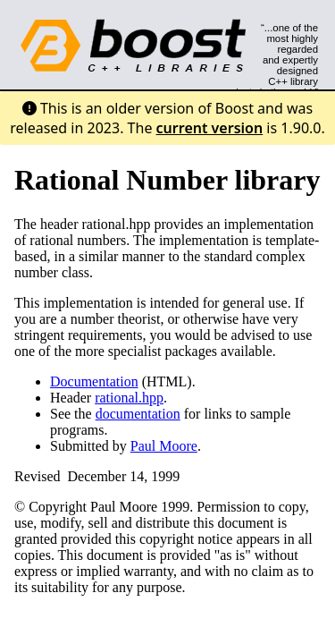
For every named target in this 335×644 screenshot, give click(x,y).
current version (210, 128)
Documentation (94, 381)
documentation (138, 414)
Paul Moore (164, 446)
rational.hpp (129, 398)
